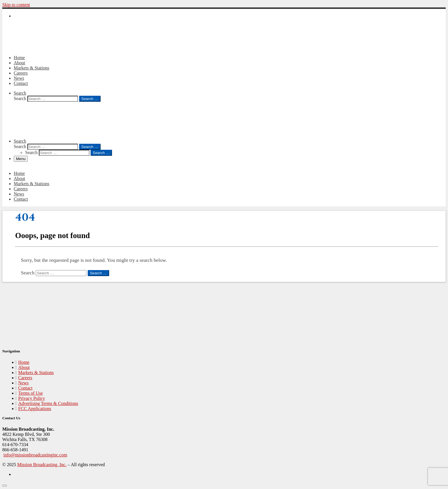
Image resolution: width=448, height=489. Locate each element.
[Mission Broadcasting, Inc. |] (45, 48)
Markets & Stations (36, 373)
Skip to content (16, 5)
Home (24, 362)
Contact (25, 388)
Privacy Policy (32, 398)
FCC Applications (35, 409)
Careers (25, 378)
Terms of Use (31, 393)
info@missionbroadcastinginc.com (35, 455)
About (24, 367)
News (23, 383)
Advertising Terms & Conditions (48, 403)
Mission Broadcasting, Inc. (42, 465)
